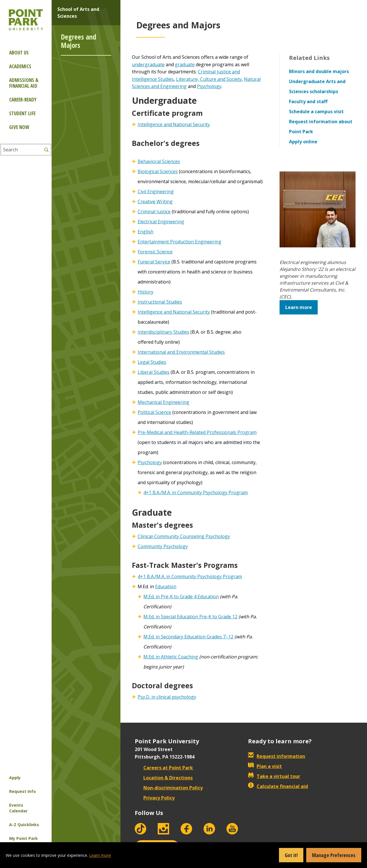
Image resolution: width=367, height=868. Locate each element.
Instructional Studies (160, 302)
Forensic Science (155, 252)
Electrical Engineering (161, 222)
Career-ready (23, 100)
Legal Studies (152, 362)
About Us (19, 53)
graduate (185, 64)
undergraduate (148, 64)
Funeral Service (154, 262)
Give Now (19, 127)
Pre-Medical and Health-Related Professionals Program (197, 432)
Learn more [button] (299, 307)
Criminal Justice (154, 212)
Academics (20, 66)
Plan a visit (265, 766)
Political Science (154, 412)
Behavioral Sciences (159, 161)
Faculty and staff (308, 101)
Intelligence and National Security (174, 124)
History (146, 292)
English (146, 232)
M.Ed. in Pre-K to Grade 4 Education (181, 597)
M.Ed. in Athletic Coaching (171, 657)
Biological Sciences (158, 171)
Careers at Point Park (164, 768)
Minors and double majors (319, 71)
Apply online (303, 142)
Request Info (23, 791)
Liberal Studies (154, 372)
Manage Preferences (334, 855)
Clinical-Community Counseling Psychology (184, 536)
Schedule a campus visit (316, 112)
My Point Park (24, 838)
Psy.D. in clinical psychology (167, 697)
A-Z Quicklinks (24, 825)
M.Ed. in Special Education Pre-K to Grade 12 (190, 617)
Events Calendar (18, 808)
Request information (277, 756)
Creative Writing (155, 202)
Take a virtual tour (274, 776)
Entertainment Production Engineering (179, 242)
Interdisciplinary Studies (163, 332)
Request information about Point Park (321, 127)
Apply (15, 778)
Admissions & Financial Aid (24, 83)
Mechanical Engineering (163, 402)
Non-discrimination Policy (169, 788)
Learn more (100, 855)
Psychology (209, 86)
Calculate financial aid (278, 786)
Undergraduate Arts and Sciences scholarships (317, 86)
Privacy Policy (155, 798)
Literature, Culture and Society (209, 79)
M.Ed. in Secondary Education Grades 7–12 (188, 637)
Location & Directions (164, 778)
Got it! (291, 855)
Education (166, 587)
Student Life (22, 113)
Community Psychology (163, 546)
